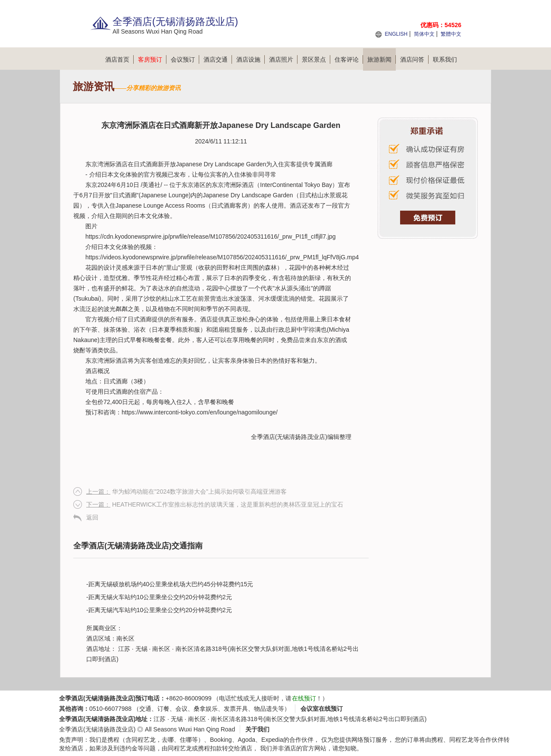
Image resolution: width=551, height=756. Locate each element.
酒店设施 (250, 59)
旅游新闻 (382, 59)
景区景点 (316, 59)
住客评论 (349, 59)
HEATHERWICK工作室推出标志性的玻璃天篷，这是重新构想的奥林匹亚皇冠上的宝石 (215, 504)
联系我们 (445, 59)
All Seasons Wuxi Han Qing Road (190, 729)
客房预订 (152, 59)
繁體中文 (451, 34)
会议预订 (185, 59)
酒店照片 (283, 59)
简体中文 (424, 34)
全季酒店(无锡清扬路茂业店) (289, 437)
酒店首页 (119, 59)
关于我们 (257, 729)
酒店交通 (218, 59)
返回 (92, 517)
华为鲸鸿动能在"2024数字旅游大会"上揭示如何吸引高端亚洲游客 (186, 492)
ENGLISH (396, 34)
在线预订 (304, 698)
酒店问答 (414, 59)
